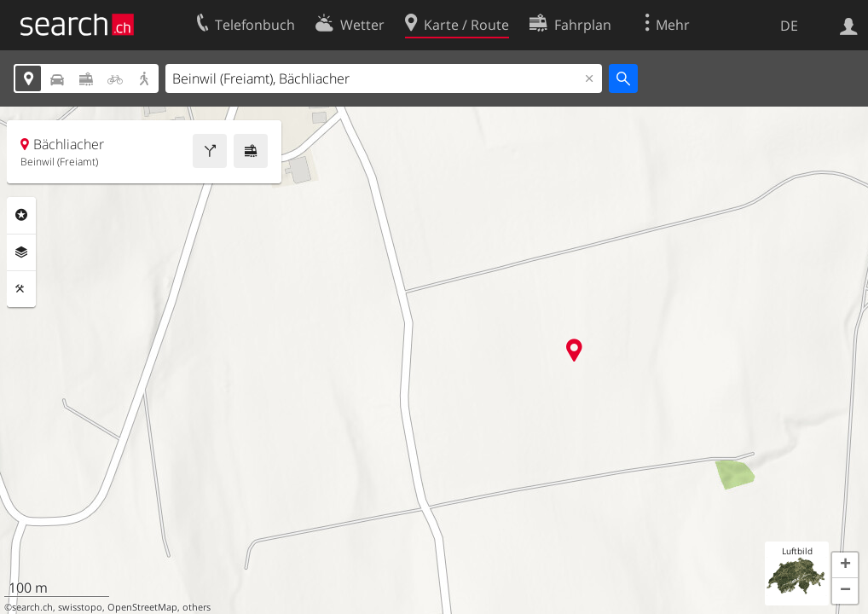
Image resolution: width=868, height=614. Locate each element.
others (197, 607)
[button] (845, 565)
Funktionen (21, 289)
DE (789, 26)
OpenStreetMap (142, 607)
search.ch (32, 607)
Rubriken (21, 215)
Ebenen (21, 252)
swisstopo (80, 607)
